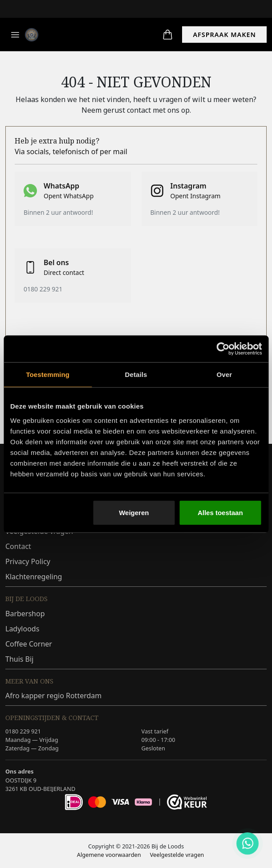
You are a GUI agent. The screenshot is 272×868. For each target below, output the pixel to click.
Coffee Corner (29, 644)
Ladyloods (22, 629)
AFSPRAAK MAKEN (224, 35)
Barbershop (25, 614)
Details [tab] (136, 375)
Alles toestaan (220, 512)
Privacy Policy (28, 561)
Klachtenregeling (34, 577)
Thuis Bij (19, 659)
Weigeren (134, 512)
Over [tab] (225, 375)
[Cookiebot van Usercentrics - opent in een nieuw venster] (223, 349)
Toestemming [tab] (48, 375)
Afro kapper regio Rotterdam (53, 696)
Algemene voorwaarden (109, 855)
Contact (18, 546)
